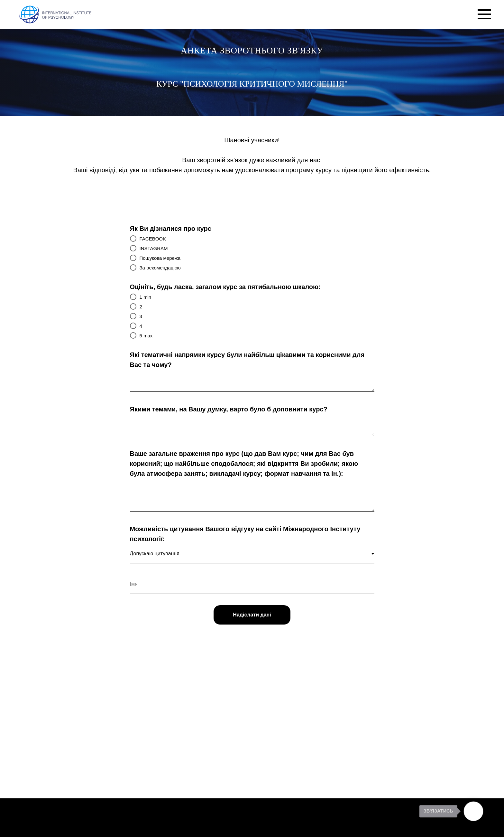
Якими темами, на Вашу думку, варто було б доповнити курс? (229, 409)
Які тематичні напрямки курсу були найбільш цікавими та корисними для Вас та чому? (247, 360)
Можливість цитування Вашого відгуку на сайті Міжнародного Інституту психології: (245, 534)
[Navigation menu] (484, 14)
